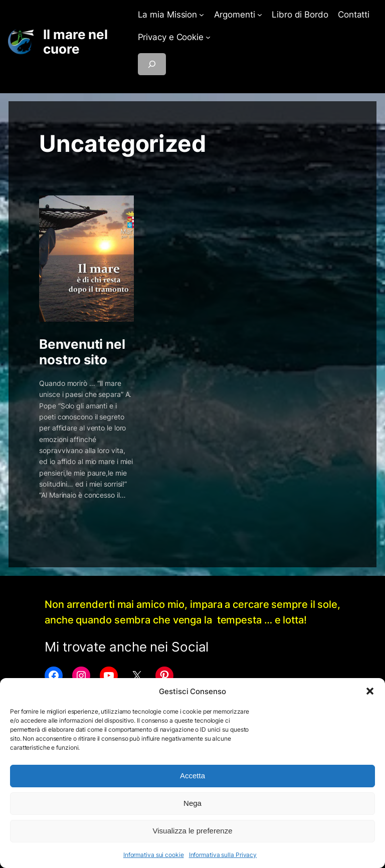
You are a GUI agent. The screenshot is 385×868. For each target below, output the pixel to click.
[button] (370, 691)
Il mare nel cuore (75, 42)
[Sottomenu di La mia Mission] (202, 15)
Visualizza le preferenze (193, 831)
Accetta (192, 776)
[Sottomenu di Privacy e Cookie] (208, 37)
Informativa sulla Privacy (223, 855)
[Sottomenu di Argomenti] (260, 15)
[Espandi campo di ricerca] (152, 64)
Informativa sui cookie (154, 855)
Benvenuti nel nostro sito (82, 352)
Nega (192, 803)
